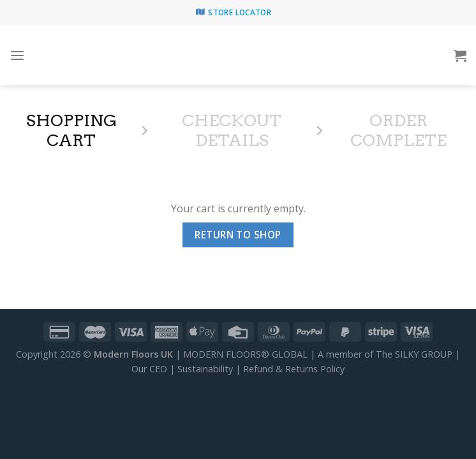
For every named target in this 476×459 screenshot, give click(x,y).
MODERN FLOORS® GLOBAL (245, 354)
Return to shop (238, 235)
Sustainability (205, 369)
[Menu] (17, 55)
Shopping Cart (71, 130)
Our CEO (149, 369)
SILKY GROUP (424, 354)
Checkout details (232, 130)
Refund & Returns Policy (294, 369)
